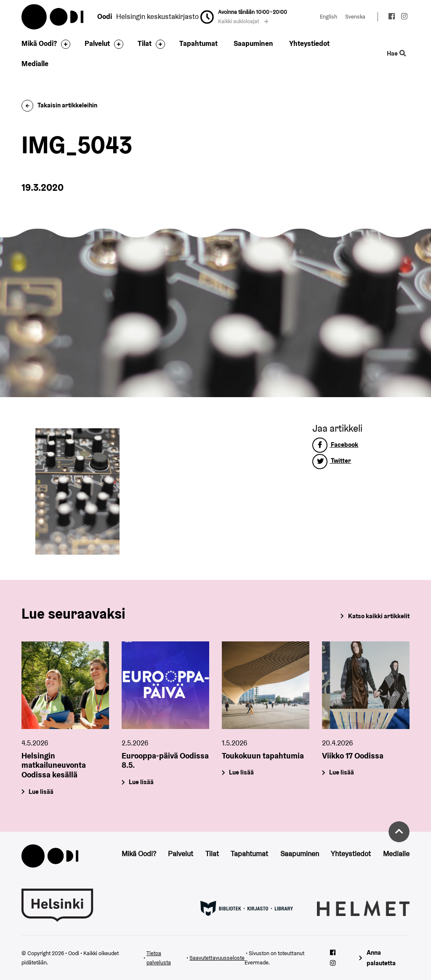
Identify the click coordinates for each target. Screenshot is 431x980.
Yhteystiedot (309, 43)
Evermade (257, 963)
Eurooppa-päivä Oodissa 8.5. (165, 760)
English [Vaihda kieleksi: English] (329, 17)
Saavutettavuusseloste (217, 958)
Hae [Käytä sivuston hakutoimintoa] (396, 53)
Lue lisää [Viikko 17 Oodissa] (342, 772)
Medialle (35, 64)
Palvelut (97, 43)
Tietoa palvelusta (159, 958)
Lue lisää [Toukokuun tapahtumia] (241, 772)
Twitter (332, 461)
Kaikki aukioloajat (243, 21)
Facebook (335, 445)
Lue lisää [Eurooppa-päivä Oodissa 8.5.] (142, 782)
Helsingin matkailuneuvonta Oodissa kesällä (54, 765)
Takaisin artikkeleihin (59, 105)
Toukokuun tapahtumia (263, 755)
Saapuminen (253, 43)
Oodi (53, 17)
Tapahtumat (198, 43)
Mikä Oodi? (39, 43)
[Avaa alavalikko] (64, 44)
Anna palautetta (381, 958)
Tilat (145, 43)
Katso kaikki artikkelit (379, 616)
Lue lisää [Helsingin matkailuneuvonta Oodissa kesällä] (41, 792)
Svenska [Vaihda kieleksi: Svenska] (355, 17)
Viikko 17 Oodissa (353, 755)
